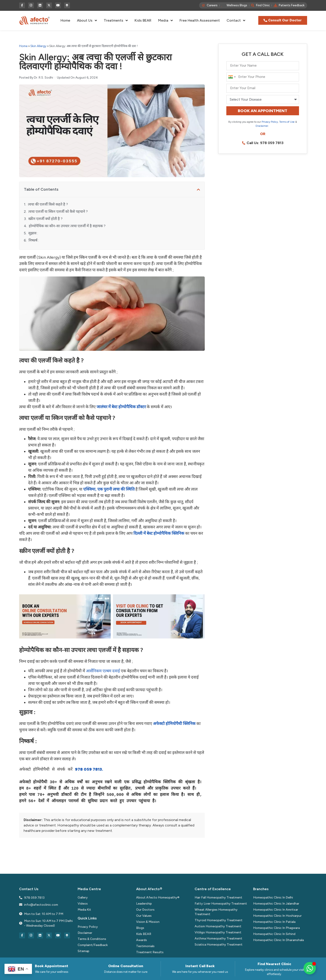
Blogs (140, 928)
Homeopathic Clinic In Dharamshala (278, 940)
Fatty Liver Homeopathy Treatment (221, 904)
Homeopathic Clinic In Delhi (273, 897)
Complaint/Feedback (93, 945)
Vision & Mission (148, 922)
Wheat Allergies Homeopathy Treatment (216, 912)
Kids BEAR (143, 20)
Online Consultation (126, 966)
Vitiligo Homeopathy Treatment (218, 932)
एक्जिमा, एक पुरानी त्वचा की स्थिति (109, 489)
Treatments (116, 20)
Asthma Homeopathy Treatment (218, 938)
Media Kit (84, 910)
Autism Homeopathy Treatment (218, 926)
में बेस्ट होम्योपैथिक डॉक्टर (121, 407)
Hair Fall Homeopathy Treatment (218, 897)
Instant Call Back (200, 966)
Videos (83, 904)
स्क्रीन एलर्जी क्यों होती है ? (45, 219)
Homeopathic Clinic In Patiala (274, 922)
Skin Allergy (38, 46)
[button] (198, 190)
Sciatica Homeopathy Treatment (219, 945)
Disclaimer (262, 126)
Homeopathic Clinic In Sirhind (274, 934)
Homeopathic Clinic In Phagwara (276, 928)
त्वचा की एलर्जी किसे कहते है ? (48, 204)
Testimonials (145, 946)
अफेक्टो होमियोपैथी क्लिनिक (174, 724)
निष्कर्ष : (34, 240)
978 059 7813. (89, 770)
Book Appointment (52, 966)
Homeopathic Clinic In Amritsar (276, 910)
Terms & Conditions (92, 939)
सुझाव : (33, 233)
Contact (236, 20)
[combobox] (232, 77)
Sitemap (83, 951)
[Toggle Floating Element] (310, 968)
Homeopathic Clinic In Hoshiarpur (277, 916)
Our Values (144, 916)
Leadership (144, 904)
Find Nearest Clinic (274, 964)
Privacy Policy (270, 122)
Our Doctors (145, 910)
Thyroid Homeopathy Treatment (219, 920)
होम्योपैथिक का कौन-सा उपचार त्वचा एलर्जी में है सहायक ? (67, 226)
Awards (142, 940)
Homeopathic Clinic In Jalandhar (276, 904)
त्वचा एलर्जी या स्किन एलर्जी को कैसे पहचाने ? (58, 212)
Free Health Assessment (200, 20)
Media (165, 20)
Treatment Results (150, 952)
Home (65, 20)
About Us (87, 20)
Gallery (83, 897)
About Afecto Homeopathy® (158, 897)
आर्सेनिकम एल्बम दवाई (103, 671)
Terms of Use (287, 122)
